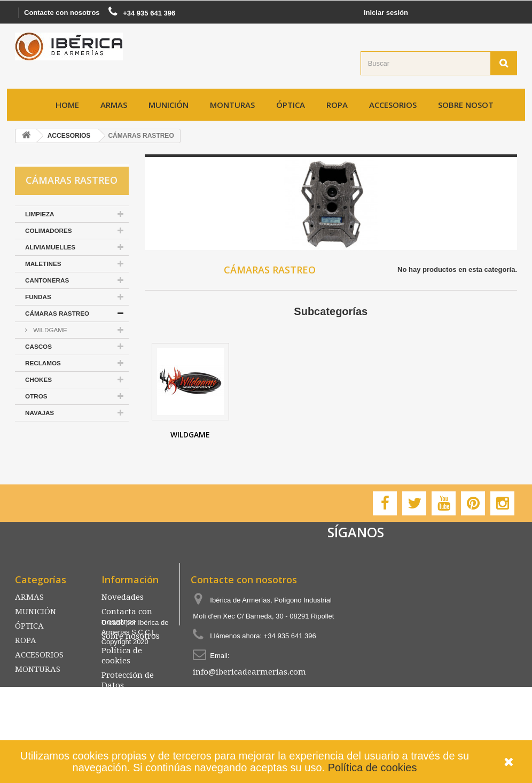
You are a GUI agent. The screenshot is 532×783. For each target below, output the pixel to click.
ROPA (337, 105)
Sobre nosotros (474, 105)
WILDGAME (49, 330)
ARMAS (114, 105)
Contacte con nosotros (62, 13)
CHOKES (38, 379)
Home (67, 105)
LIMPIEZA (40, 214)
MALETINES (43, 264)
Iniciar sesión (386, 13)
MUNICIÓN (169, 105)
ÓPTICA (291, 105)
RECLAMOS (43, 363)
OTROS (36, 396)
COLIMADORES (49, 230)
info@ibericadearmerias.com (249, 672)
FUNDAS (38, 297)
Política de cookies (373, 768)
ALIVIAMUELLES (50, 247)
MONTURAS (232, 105)
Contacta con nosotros (127, 617)
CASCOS (38, 346)
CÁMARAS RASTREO (57, 313)
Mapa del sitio (129, 700)
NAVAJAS (40, 413)
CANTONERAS (47, 280)
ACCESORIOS (393, 105)
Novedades (123, 597)
